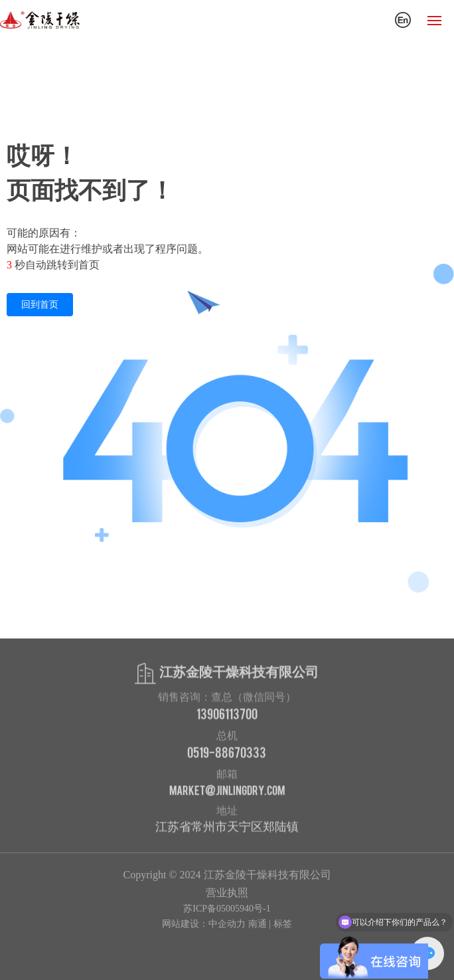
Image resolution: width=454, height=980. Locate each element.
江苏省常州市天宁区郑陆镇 (227, 829)
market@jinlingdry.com (227, 792)
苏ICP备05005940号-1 (227, 909)
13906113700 (227, 716)
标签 (283, 924)
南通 (258, 924)
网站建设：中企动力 (204, 924)
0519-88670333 (227, 754)
